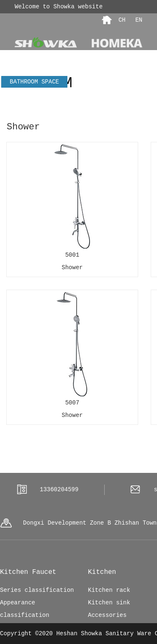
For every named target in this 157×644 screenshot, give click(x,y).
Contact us (95, 70)
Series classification (37, 590)
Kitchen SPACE (36, 93)
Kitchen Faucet (28, 572)
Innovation (129, 105)
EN (137, 20)
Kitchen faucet (70, 106)
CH (122, 20)
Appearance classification (25, 609)
